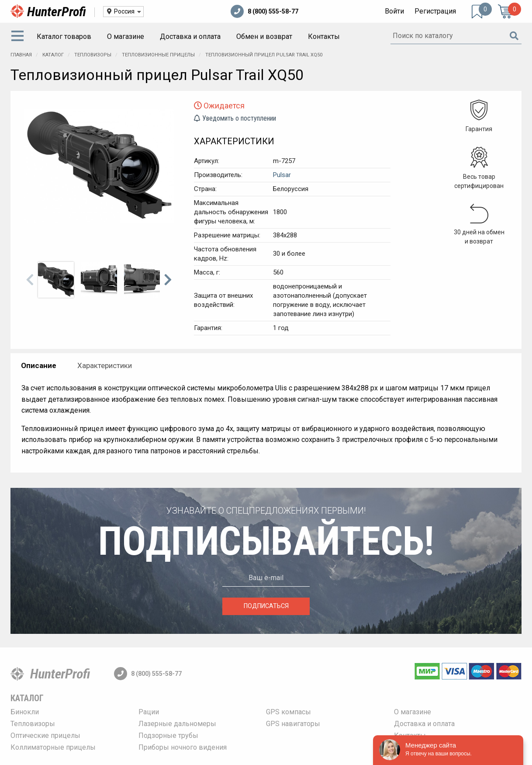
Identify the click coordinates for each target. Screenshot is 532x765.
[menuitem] (19, 37)
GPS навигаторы (293, 724)
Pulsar (282, 175)
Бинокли (25, 712)
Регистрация (435, 11)
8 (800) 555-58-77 (264, 11)
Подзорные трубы (168, 735)
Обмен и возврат (264, 37)
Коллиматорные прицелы (53, 747)
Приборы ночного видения (183, 747)
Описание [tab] (39, 365)
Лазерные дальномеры (177, 724)
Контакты (324, 37)
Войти (394, 11)
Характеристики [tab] (105, 365)
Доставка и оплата (190, 37)
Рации (149, 712)
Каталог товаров (64, 37)
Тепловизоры (33, 724)
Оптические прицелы (45, 735)
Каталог (27, 698)
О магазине (126, 37)
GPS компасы (288, 712)
